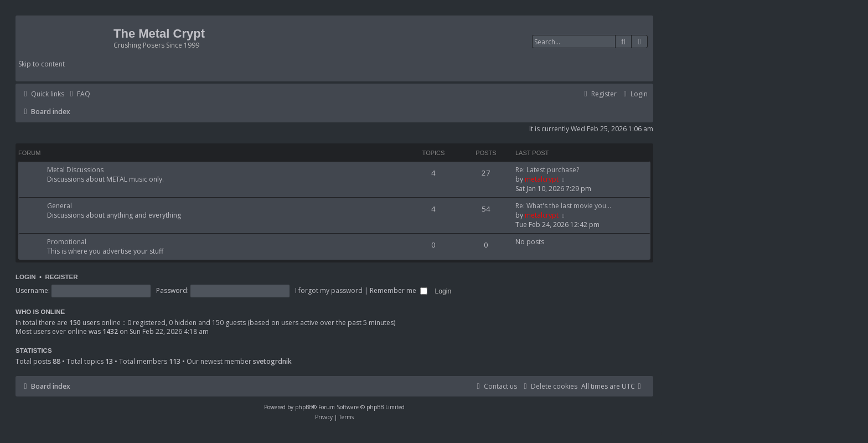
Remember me (399, 290)
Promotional (67, 242)
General (60, 206)
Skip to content (42, 64)
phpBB (304, 407)
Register (61, 277)
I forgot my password (329, 290)
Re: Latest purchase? (547, 170)
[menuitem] (79, 94)
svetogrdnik (272, 361)
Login (26, 277)
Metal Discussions (75, 170)
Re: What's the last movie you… (563, 206)
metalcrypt (542, 179)
